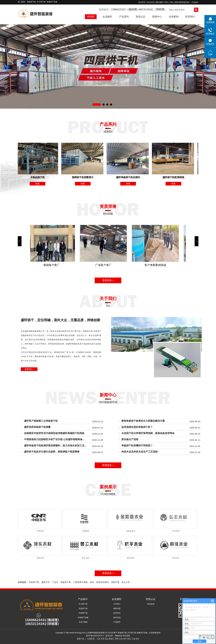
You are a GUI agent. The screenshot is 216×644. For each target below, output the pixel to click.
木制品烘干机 (38, 177)
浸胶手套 (115, 582)
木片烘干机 (41, 2)
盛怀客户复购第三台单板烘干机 (41, 421)
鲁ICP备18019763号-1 (95, 636)
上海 (133, 639)
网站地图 (159, 2)
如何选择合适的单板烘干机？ (137, 427)
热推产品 (81, 639)
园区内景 (117, 608)
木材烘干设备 (83, 618)
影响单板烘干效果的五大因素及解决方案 (143, 421)
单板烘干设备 (52, 2)
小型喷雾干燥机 (80, 582)
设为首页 (142, 2)
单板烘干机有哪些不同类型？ (137, 446)
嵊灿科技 (119, 636)
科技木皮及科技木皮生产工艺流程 (140, 452)
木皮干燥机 (83, 622)
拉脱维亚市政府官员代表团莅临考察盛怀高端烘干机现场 (54, 433)
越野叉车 (46, 582)
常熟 (117, 639)
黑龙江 (112, 639)
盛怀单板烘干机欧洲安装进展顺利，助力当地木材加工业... (55, 446)
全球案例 (174, 17)
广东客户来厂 (104, 265)
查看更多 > (108, 280)
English (195, 2)
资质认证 (140, 17)
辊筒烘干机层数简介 (84, 177)
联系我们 (190, 17)
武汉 (129, 639)
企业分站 (151, 2)
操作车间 (117, 613)
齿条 (92, 582)
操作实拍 (117, 618)
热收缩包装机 (103, 582)
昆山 (107, 639)
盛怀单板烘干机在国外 (129, 177)
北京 (137, 639)
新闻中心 (157, 17)
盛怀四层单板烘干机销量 (37, 427)
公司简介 (117, 604)
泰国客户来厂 (52, 265)
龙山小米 (126, 582)
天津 (103, 639)
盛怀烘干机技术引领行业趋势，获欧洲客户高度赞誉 (52, 452)
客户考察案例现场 (156, 265)
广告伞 (55, 582)
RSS (166, 2)
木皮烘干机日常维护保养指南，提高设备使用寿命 (148, 433)
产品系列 (124, 17)
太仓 (121, 639)
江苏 (98, 639)
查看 (38, 184)
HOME (91, 17)
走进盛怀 (107, 17)
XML (171, 2)
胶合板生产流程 (130, 439)
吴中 (125, 639)
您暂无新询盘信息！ (183, 2)
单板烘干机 (31, 2)
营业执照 (151, 604)
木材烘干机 (34, 582)
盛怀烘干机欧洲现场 (174, 177)
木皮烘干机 (83, 608)
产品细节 (117, 622)
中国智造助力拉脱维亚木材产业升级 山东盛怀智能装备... (54, 439)
